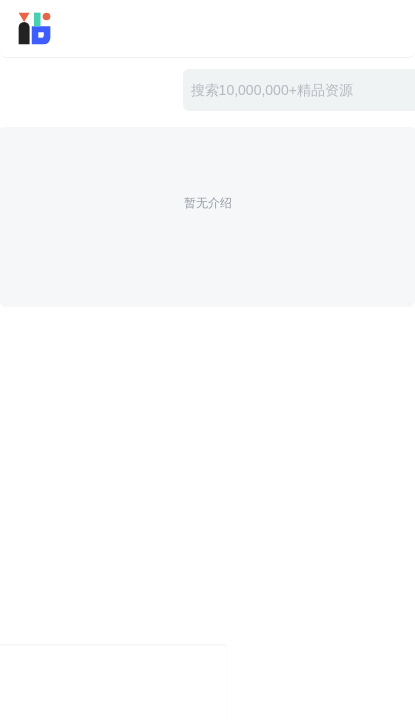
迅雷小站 (64, 28)
